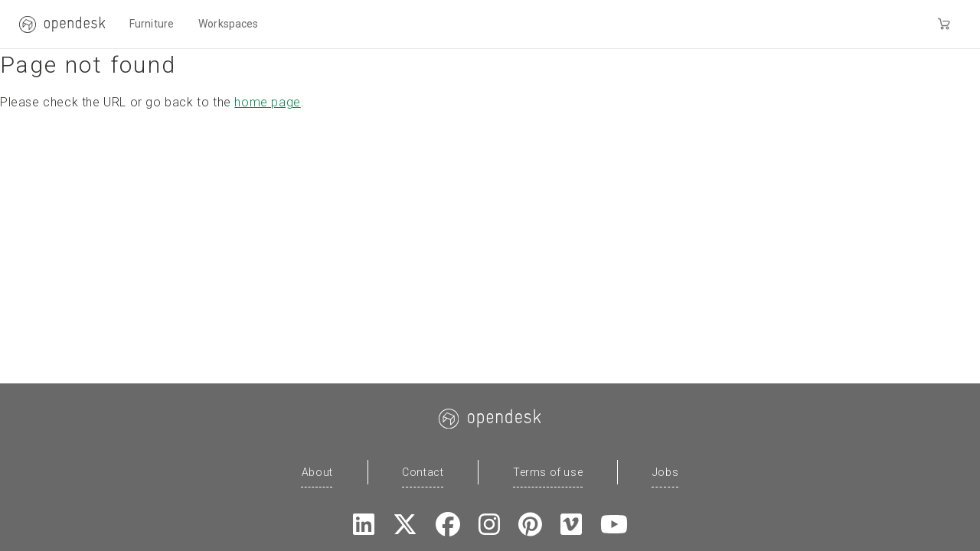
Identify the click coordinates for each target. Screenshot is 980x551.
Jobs (665, 472)
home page (267, 102)
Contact (423, 472)
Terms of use (548, 472)
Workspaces (228, 24)
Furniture (152, 24)
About (317, 472)
